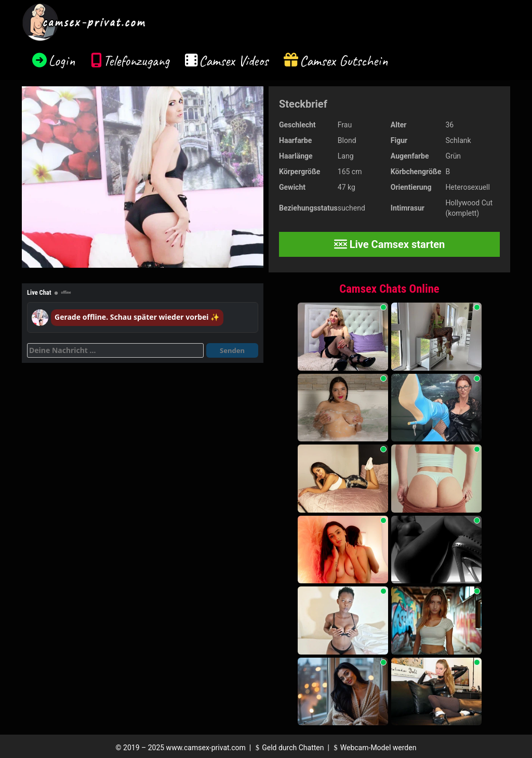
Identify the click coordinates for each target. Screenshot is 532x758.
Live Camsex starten (390, 244)
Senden (232, 350)
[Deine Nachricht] (115, 350)
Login (62, 61)
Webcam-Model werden (374, 748)
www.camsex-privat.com (206, 748)
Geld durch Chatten (289, 748)
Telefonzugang (136, 61)
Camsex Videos (234, 61)
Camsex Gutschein (344, 61)
